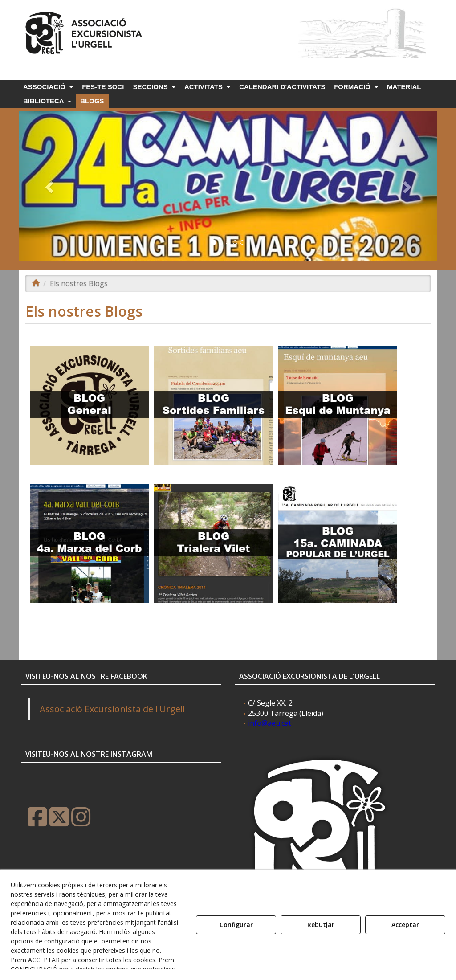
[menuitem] (47, 87)
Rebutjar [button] (321, 925)
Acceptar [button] (405, 925)
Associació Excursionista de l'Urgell (112, 709)
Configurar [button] (236, 925)
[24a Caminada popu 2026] (228, 186)
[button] (85, 31)
